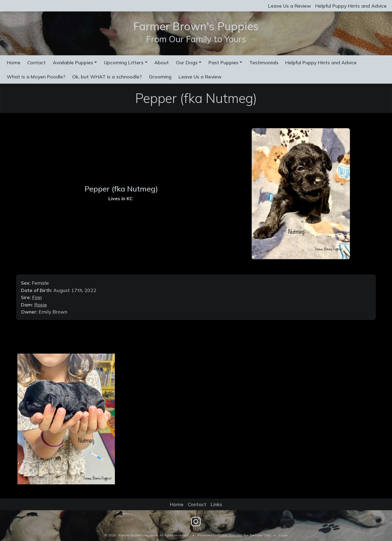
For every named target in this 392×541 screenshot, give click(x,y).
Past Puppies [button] (223, 62)
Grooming (160, 77)
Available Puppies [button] (73, 62)
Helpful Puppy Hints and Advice (351, 6)
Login (283, 535)
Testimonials (264, 62)
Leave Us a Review (290, 6)
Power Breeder (230, 535)
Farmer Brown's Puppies (196, 26)
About (162, 62)
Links (216, 504)
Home (14, 62)
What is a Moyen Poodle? (36, 77)
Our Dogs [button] (187, 62)
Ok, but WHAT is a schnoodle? (107, 77)
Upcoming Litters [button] (124, 62)
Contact (36, 62)
